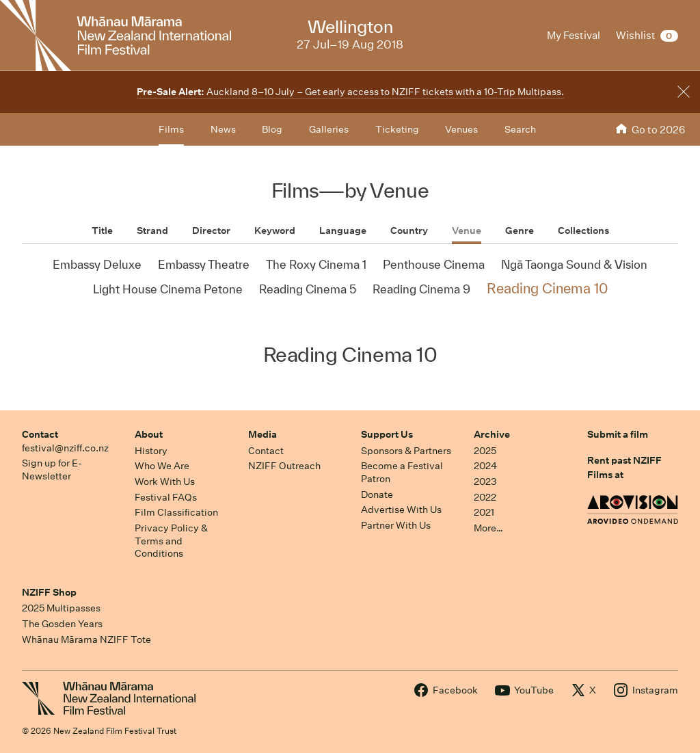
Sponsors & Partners (406, 451)
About (149, 434)
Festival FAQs (166, 497)
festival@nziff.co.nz (65, 448)
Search (520, 129)
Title (102, 230)
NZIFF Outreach (284, 466)
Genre (520, 230)
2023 (485, 481)
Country (409, 230)
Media (262, 434)
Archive (492, 434)
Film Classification (176, 512)
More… (488, 528)
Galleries (329, 129)
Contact (40, 434)
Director (211, 230)
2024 (485, 466)
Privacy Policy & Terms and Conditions (171, 541)
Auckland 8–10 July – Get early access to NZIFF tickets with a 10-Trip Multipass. (350, 92)
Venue (467, 230)
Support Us (387, 434)
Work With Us (165, 481)
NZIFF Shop (49, 592)
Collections (583, 230)
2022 (485, 497)
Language (343, 230)
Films (171, 129)
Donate (377, 494)
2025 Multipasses (61, 608)
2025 (485, 451)
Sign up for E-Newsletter (52, 470)
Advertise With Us (401, 510)
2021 (484, 512)
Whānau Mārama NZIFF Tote (86, 639)
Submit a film (618, 434)
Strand (152, 230)
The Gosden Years (62, 624)
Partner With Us (396, 525)
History (151, 451)
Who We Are (162, 466)
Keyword (275, 230)
